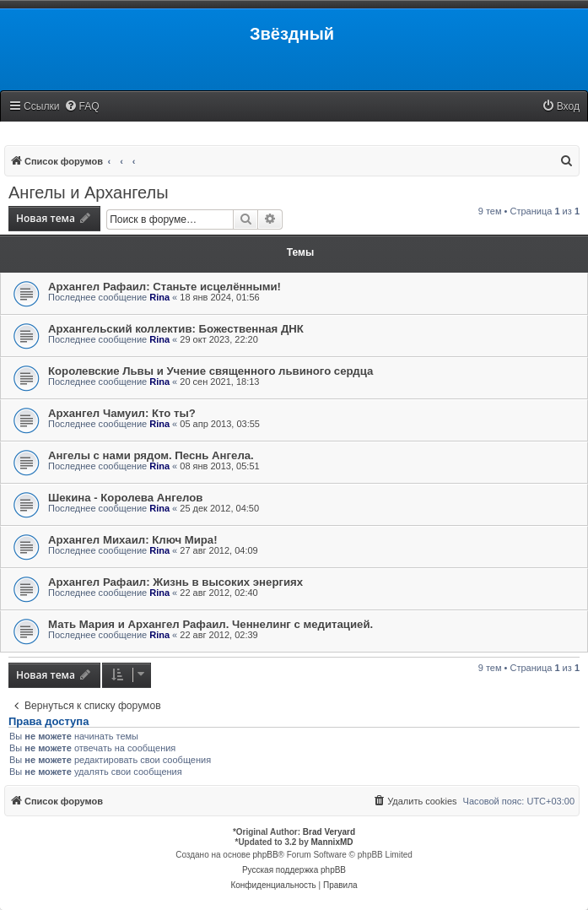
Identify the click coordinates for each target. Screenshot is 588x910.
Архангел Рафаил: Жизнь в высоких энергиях (175, 582)
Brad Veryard (329, 832)
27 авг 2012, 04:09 (218, 550)
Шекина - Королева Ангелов (125, 498)
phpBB (266, 855)
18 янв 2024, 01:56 (219, 297)
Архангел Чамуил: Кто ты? (122, 413)
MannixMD (332, 842)
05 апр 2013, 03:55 (220, 424)
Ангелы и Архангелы (89, 192)
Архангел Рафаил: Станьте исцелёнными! (165, 287)
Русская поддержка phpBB (294, 870)
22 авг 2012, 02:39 (218, 635)
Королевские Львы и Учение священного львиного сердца (210, 371)
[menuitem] (82, 107)
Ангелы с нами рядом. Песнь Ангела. (151, 455)
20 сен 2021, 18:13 (219, 382)
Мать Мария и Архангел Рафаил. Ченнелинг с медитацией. (210, 624)
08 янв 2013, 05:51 (219, 466)
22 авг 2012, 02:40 (218, 593)
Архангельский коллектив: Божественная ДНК (176, 329)
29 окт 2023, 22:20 (219, 339)
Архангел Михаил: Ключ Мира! (133, 540)
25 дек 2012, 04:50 (219, 508)
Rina (159, 297)
